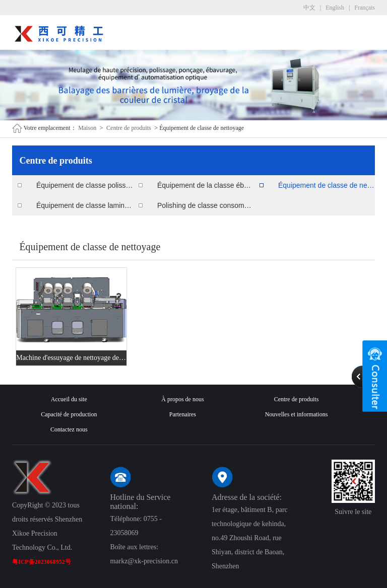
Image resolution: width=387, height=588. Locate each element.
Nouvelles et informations (297, 414)
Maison (87, 128)
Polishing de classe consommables (206, 205)
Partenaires (183, 414)
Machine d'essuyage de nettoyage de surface (71, 358)
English (335, 8)
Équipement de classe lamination (85, 205)
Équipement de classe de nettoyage (327, 185)
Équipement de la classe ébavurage (206, 185)
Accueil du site (69, 399)
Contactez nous (69, 429)
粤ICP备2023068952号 (42, 562)
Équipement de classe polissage (85, 185)
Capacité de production (69, 414)
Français (365, 8)
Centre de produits (129, 128)
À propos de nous (182, 399)
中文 (309, 8)
